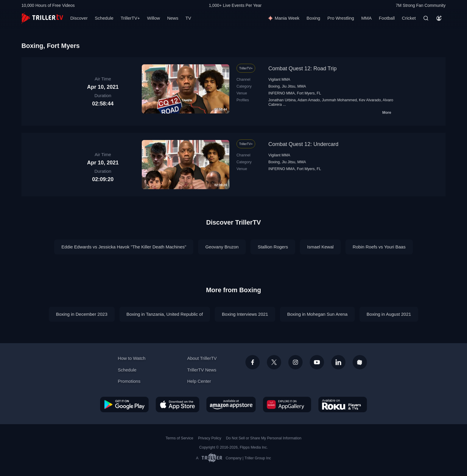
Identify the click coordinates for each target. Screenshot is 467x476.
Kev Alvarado (370, 100)
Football (387, 18)
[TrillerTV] (42, 18)
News (173, 18)
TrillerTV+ (130, 18)
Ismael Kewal (320, 247)
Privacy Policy (210, 438)
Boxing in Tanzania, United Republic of (165, 314)
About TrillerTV (202, 358)
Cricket (409, 18)
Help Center (199, 381)
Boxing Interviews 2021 (245, 314)
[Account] (439, 18)
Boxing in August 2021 (389, 314)
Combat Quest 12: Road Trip (302, 69)
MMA (366, 18)
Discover (79, 18)
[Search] (426, 18)
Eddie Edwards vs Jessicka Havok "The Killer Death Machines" (124, 247)
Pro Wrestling (341, 18)
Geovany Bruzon (222, 247)
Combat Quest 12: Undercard (303, 144)
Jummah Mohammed (339, 100)
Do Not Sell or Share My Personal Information (264, 438)
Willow (154, 18)
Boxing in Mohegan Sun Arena (317, 314)
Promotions (129, 381)
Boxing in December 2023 (82, 314)
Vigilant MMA (279, 80)
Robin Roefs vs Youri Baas (379, 247)
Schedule (104, 18)
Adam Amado (309, 100)
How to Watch (132, 358)
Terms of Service (179, 438)
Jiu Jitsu (288, 86)
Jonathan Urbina (282, 100)
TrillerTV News (202, 370)
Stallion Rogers (273, 247)
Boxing (313, 18)
